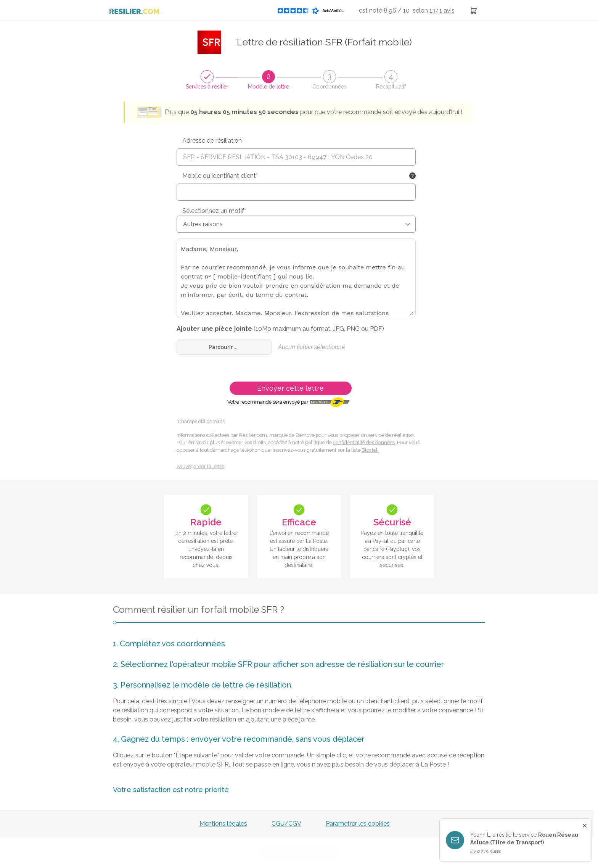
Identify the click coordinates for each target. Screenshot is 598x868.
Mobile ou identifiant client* (220, 176)
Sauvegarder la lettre (200, 466)
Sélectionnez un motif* (214, 211)
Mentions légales (223, 824)
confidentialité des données (364, 442)
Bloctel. (370, 450)
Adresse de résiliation (212, 141)
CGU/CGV (286, 824)
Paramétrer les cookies (358, 824)
